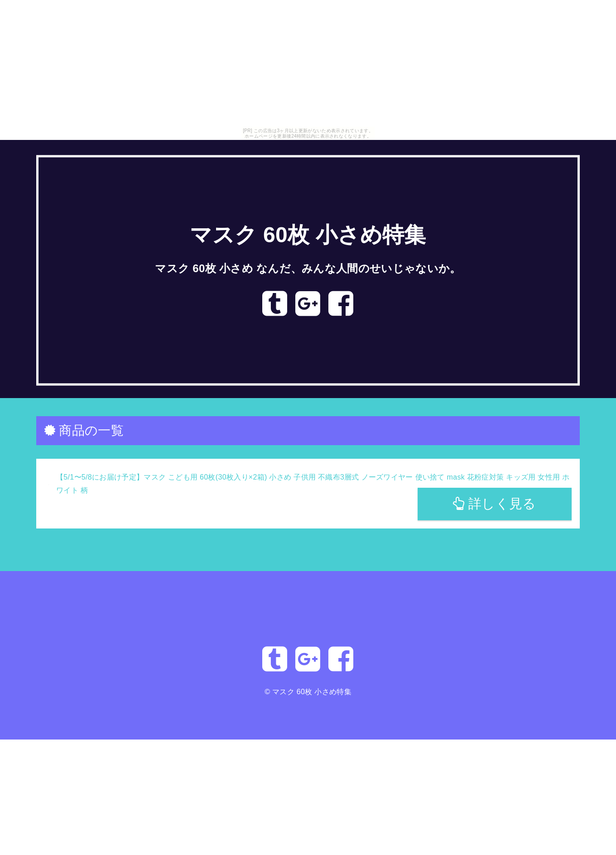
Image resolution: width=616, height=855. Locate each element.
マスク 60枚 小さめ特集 (308, 235)
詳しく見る (494, 504)
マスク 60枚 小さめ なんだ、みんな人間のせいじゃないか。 (308, 268)
